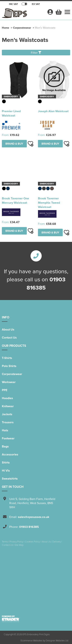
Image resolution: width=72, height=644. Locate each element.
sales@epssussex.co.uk (34, 517)
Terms (5, 541)
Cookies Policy (32, 541)
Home (5, 28)
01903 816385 (29, 527)
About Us (8, 329)
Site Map (19, 545)
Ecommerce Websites (31, 640)
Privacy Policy (16, 541)
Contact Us (9, 338)
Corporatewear (22, 28)
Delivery (57, 541)
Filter (36, 53)
